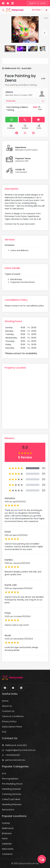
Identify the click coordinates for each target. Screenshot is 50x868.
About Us (7, 706)
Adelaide (7, 844)
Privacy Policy (9, 722)
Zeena (9, 92)
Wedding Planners (12, 804)
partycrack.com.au (15, 760)
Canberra (7, 854)
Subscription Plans (12, 727)
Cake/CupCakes (11, 799)
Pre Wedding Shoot (12, 784)
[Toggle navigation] (3, 10)
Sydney (6, 823)
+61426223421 (13, 755)
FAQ (4, 732)
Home (5, 701)
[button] (10, 49)
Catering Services (12, 794)
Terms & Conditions (13, 716)
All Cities (37, 10)
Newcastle (8, 849)
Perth (5, 839)
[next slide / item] (45, 33)
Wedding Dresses (11, 789)
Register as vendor (38, 3)
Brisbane (7, 833)
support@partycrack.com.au (20, 750)
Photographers (10, 779)
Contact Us (8, 711)
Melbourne (8, 828)
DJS (4, 773)
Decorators (8, 810)
